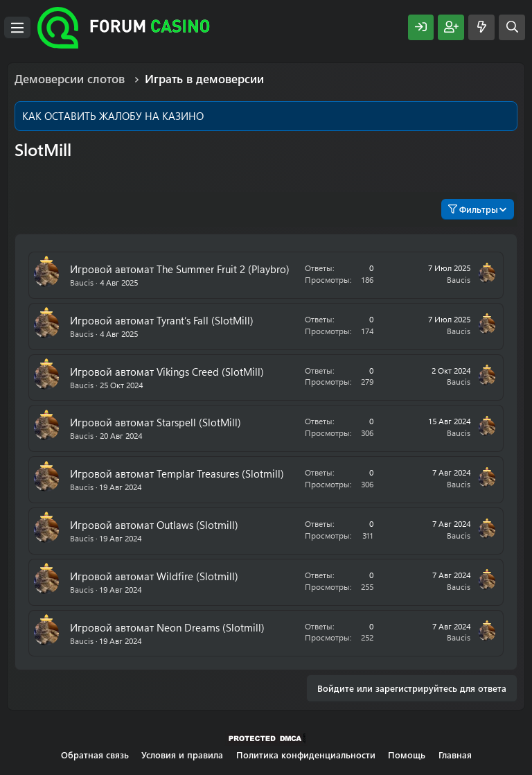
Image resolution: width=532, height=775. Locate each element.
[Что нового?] (481, 27)
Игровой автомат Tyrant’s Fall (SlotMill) (162, 320)
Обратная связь (95, 755)
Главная (455, 755)
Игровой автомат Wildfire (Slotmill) (154, 576)
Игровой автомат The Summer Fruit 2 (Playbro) (180, 269)
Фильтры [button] (473, 209)
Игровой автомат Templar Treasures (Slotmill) (177, 473)
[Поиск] (512, 27)
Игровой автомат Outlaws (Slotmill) (154, 525)
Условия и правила (182, 755)
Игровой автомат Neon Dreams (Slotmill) (167, 627)
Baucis (82, 282)
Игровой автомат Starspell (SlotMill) (156, 422)
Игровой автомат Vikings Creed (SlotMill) (167, 372)
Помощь (407, 755)
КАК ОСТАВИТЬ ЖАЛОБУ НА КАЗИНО (113, 116)
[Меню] (17, 28)
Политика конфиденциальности (306, 755)
